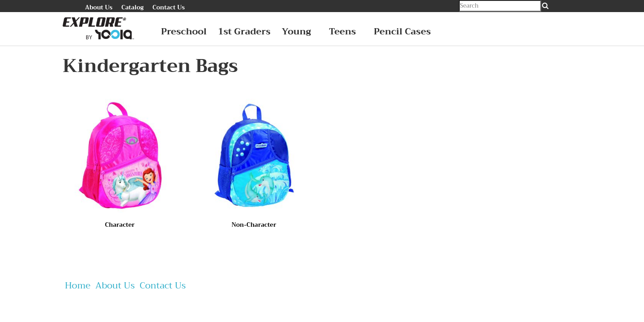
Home (78, 286)
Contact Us (169, 7)
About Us (99, 7)
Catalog (133, 7)
